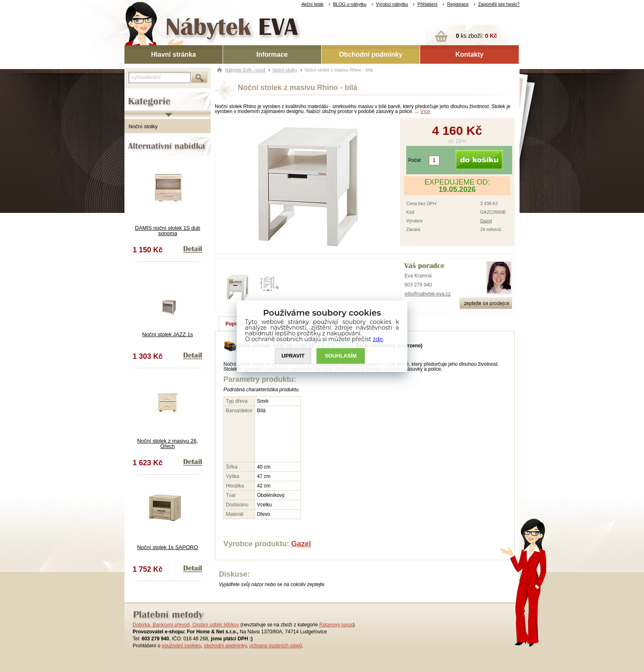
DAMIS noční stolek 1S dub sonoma (168, 231)
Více (425, 111)
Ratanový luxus (336, 625)
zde (378, 339)
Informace (272, 54)
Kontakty (469, 54)
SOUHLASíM (341, 356)
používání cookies (182, 646)
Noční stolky (143, 126)
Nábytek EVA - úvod (245, 70)
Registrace (458, 4)
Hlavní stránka (174, 54)
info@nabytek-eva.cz (428, 294)
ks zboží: (476, 36)
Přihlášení (427, 4)
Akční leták (313, 4)
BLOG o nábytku (350, 4)
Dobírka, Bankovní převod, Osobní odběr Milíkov (186, 625)
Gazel (486, 221)
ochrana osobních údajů (276, 646)
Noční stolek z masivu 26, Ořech (168, 443)
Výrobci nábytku (392, 4)
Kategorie (136, 95)
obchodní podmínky (225, 646)
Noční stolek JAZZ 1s (168, 334)
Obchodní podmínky (371, 54)
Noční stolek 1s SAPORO (168, 547)
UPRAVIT (293, 356)
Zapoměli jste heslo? (499, 4)
